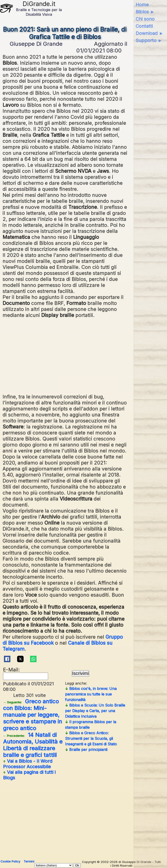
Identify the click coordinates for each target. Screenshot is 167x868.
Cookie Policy (10, 861)
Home (142, 5)
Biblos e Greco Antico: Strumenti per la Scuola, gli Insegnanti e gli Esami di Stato (91, 738)
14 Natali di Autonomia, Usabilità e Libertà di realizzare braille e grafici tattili (33, 745)
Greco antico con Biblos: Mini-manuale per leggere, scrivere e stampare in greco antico (32, 715)
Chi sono (145, 19)
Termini (29, 861)
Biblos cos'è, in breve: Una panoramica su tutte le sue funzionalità (91, 694)
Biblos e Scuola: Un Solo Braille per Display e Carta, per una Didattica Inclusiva (95, 711)
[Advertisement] (65, 355)
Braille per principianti (86, 750)
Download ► (150, 33)
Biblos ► (145, 12)
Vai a (28, 764)
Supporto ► (149, 40)
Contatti (144, 26)
